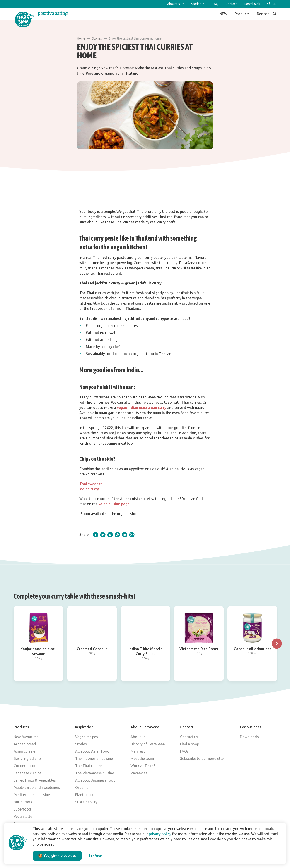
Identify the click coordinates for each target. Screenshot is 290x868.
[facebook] (96, 535)
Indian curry (89, 489)
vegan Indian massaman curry (142, 408)
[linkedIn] (125, 535)
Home (81, 38)
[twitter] (103, 535)
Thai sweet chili (92, 484)
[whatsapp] (132, 535)
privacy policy (160, 834)
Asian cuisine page (114, 504)
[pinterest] (117, 535)
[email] (110, 535)
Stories (97, 38)
